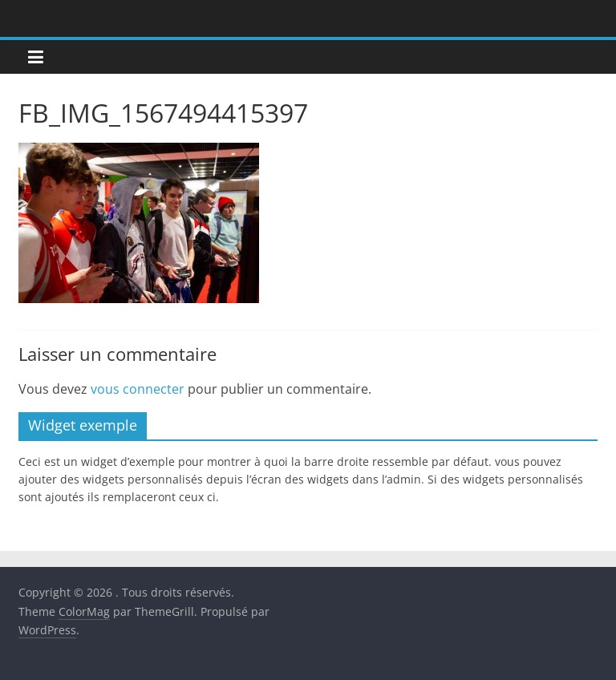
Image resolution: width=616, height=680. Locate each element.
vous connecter (138, 389)
